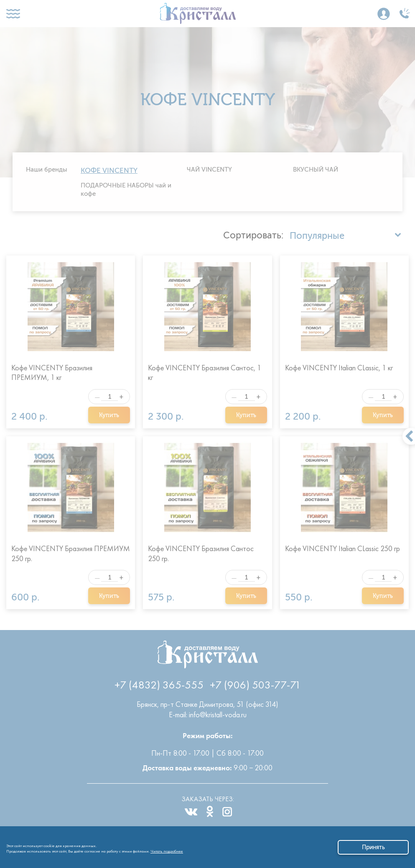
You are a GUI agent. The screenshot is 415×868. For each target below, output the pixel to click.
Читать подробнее (167, 850)
